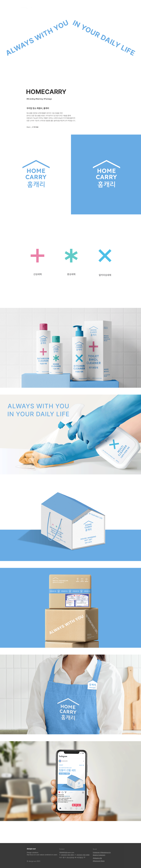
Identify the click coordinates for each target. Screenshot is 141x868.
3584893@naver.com (67, 853)
